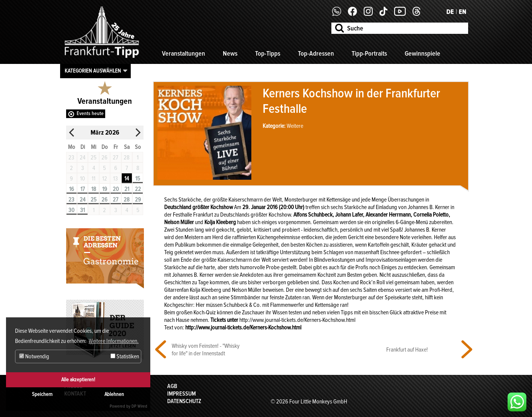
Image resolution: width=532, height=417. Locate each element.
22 (138, 189)
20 (116, 189)
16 (72, 189)
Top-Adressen (316, 53)
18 (94, 189)
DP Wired (139, 406)
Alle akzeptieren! (78, 380)
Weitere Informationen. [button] (114, 341)
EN (462, 12)
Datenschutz (184, 401)
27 (116, 200)
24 (82, 200)
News (230, 53)
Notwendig (34, 356)
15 (138, 179)
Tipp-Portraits (369, 53)
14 (127, 179)
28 (127, 200)
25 (94, 200)
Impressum (181, 394)
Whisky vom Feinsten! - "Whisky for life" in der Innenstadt (206, 350)
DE (450, 12)
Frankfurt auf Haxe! (407, 350)
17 (83, 189)
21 (127, 189)
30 (71, 210)
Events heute (90, 113)
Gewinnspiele (422, 53)
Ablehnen (114, 394)
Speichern (42, 394)
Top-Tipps (268, 53)
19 (105, 189)
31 (82, 210)
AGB (172, 386)
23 (71, 200)
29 (138, 200)
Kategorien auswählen (93, 71)
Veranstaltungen (184, 53)
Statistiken (125, 356)
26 (104, 200)
